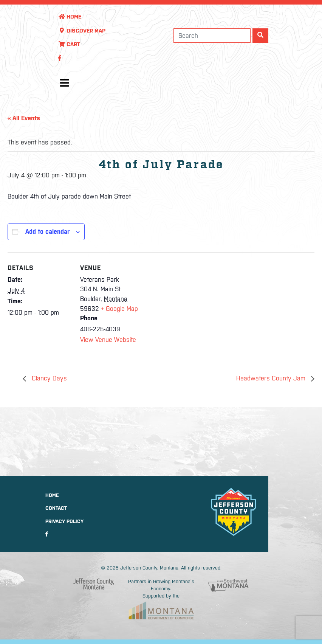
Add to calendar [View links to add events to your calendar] (47, 231)
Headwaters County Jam (272, 378)
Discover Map (82, 31)
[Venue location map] (193, 305)
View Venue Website (108, 340)
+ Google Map (119, 309)
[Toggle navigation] (64, 85)
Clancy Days (48, 378)
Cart (69, 44)
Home (70, 17)
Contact (56, 508)
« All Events (24, 118)
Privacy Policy (64, 521)
